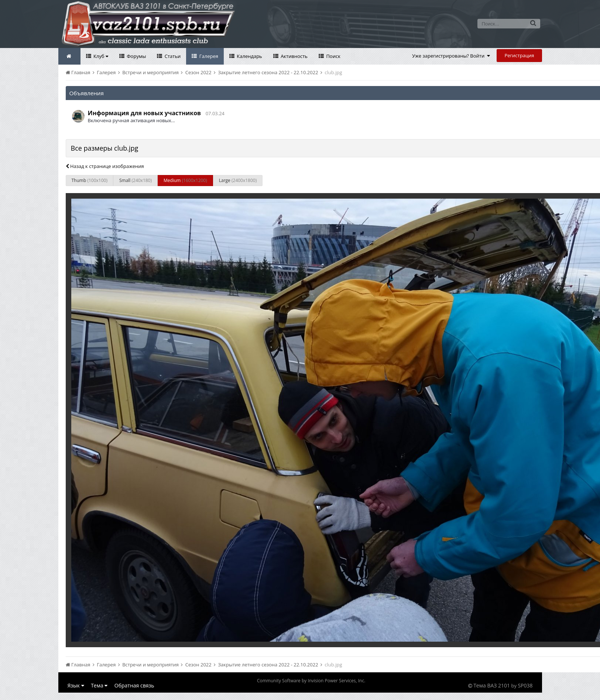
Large (238, 180)
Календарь (249, 56)
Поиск (333, 56)
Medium (185, 180)
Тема (99, 685)
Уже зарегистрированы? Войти (451, 56)
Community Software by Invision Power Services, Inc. (311, 681)
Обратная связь (134, 685)
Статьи (172, 56)
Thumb (90, 180)
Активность (294, 56)
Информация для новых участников (145, 113)
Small (136, 180)
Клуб (100, 56)
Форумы (136, 56)
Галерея (208, 56)
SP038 (525, 685)
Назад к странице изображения (105, 166)
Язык (76, 685)
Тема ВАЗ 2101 (492, 685)
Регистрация (519, 55)
